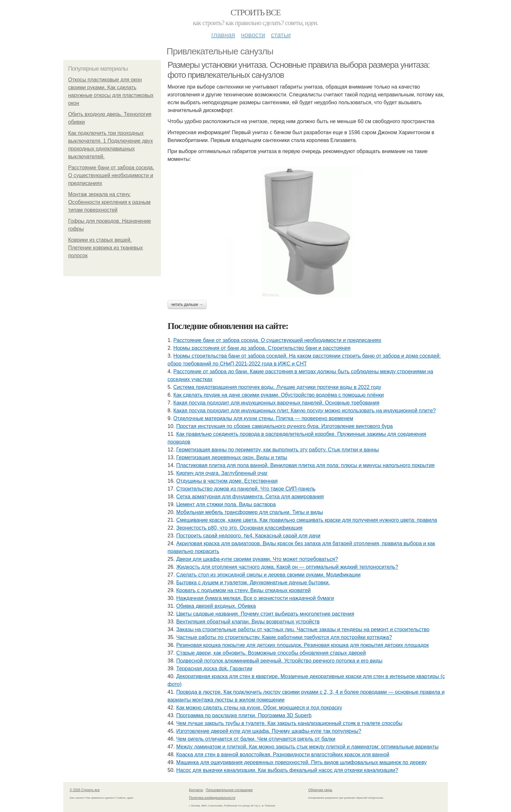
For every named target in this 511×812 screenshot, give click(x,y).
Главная (223, 35)
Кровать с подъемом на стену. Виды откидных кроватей (244, 590)
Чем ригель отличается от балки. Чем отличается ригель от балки (256, 739)
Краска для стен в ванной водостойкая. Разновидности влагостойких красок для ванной (283, 755)
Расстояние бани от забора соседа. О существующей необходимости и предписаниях (111, 175)
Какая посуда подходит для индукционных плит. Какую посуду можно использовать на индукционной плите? (305, 411)
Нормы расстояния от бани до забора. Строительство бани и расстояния (262, 348)
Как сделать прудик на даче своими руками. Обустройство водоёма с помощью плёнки (279, 395)
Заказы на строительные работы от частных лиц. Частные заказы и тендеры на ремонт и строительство (303, 629)
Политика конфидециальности (212, 798)
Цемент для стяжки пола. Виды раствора (226, 504)
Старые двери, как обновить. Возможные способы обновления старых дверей (271, 653)
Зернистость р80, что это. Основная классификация (240, 528)
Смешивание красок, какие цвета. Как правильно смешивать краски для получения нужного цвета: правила (307, 520)
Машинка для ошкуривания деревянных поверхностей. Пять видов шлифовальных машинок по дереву (302, 762)
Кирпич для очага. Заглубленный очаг (222, 473)
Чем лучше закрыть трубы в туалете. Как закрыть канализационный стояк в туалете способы (289, 723)
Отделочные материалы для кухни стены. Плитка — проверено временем (263, 418)
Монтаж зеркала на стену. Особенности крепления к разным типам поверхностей (109, 202)
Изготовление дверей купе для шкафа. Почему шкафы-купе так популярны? (269, 731)
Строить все (255, 13)
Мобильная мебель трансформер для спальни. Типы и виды (250, 512)
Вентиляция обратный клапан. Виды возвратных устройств (248, 622)
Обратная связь (320, 790)
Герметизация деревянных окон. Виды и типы (232, 457)
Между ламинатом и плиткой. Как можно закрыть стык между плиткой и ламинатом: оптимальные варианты (307, 747)
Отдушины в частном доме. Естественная (227, 481)
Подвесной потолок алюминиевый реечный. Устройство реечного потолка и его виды (279, 661)
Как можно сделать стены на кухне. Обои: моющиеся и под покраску (259, 708)
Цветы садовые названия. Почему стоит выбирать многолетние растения (265, 614)
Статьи (281, 35)
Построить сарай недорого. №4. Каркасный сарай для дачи (248, 536)
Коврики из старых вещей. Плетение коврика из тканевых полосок (106, 248)
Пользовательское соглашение (229, 790)
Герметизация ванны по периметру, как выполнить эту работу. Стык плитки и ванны (278, 450)
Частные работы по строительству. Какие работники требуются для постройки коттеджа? (284, 637)
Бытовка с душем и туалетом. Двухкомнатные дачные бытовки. (253, 583)
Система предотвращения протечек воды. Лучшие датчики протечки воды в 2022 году (277, 387)
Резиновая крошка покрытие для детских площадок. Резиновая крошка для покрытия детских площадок (303, 645)
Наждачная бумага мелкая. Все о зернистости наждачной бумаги (255, 598)
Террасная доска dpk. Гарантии (214, 669)
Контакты (196, 790)
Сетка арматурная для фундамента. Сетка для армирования (250, 497)
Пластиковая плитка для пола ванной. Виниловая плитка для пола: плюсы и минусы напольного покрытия (306, 465)
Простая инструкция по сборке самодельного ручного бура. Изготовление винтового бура (285, 426)
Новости (253, 35)
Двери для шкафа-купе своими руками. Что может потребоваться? (257, 559)
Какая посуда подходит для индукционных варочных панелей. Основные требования (276, 403)
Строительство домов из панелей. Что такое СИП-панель (246, 489)
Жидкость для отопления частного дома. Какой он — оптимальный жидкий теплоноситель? (287, 567)
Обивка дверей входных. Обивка (216, 606)
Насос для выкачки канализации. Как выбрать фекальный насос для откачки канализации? (287, 770)
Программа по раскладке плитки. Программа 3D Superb (244, 715)
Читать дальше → (187, 305)
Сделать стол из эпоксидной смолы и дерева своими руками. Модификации (269, 575)
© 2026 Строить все (85, 790)
